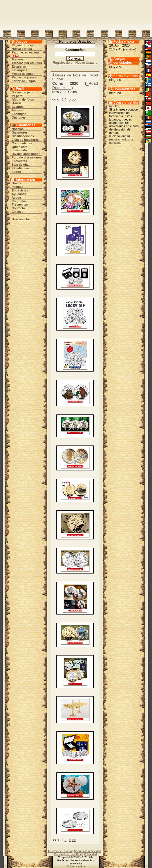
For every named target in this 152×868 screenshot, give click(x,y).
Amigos (17, 110)
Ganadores (20, 132)
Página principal (23, 45)
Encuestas (19, 161)
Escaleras (19, 66)
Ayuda (16, 198)
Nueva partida (22, 49)
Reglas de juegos (24, 77)
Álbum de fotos (23, 99)
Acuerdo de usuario (60, 851)
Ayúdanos (19, 194)
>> (74, 100)
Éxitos (16, 172)
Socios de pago (23, 92)
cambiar (130, 49)
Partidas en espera (25, 52)
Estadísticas (21, 168)
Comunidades (22, 143)
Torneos (18, 59)
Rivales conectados (26, 154)
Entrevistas (20, 190)
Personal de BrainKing (68, 854)
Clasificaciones (23, 136)
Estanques (19, 70)
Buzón (16, 103)
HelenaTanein (120, 136)
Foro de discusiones (27, 157)
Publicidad (90, 854)
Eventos (18, 107)
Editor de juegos (24, 81)
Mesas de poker (23, 74)
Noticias (18, 129)
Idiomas (18, 187)
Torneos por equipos (27, 63)
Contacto (18, 208)
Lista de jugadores (25, 140)
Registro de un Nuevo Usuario (75, 63)
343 (15, 56)
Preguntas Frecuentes (20, 203)
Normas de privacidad (87, 851)
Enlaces (18, 212)
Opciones (19, 117)
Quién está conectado (19, 148)
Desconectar (21, 219)
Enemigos (19, 114)
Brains (16, 183)
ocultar (115, 106)
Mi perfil (18, 96)
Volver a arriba (76, 866)
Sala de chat (21, 165)
